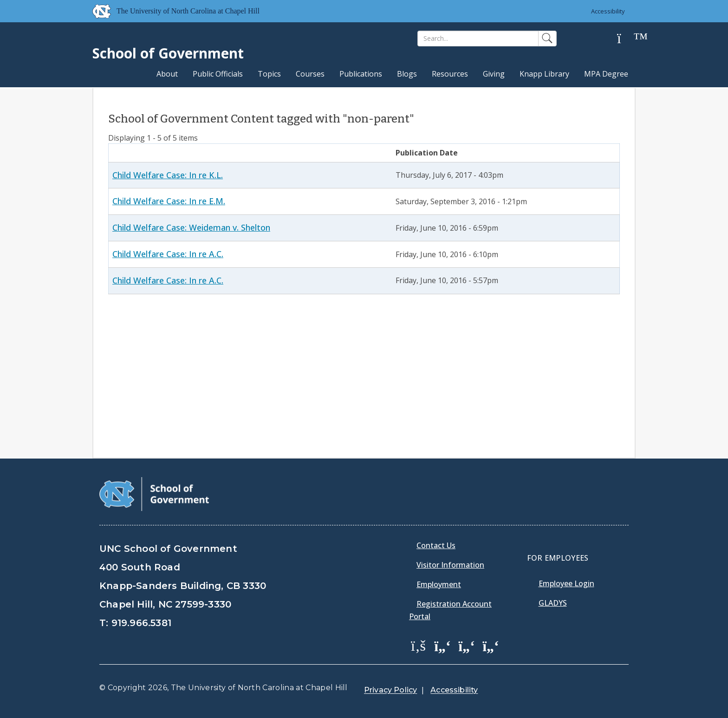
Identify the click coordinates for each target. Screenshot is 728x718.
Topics (269, 74)
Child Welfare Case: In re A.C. (168, 254)
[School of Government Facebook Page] (418, 645)
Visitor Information (450, 565)
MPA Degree (606, 74)
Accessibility (608, 11)
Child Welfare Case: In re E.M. (169, 201)
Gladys (553, 603)
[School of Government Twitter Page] (442, 645)
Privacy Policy (390, 690)
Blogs (407, 74)
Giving (494, 74)
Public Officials (218, 74)
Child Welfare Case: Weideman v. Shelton (191, 227)
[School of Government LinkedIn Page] (467, 645)
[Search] (478, 39)
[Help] (626, 39)
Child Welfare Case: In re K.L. (168, 175)
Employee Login (566, 583)
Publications (361, 74)
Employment (439, 584)
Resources (450, 74)
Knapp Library (544, 74)
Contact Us (436, 545)
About (167, 74)
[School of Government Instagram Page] (491, 645)
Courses (310, 74)
